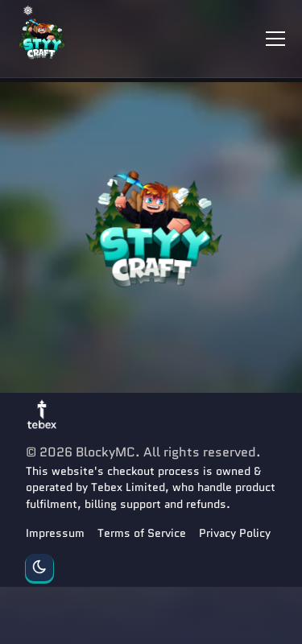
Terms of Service (142, 533)
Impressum (55, 533)
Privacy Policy (235, 533)
